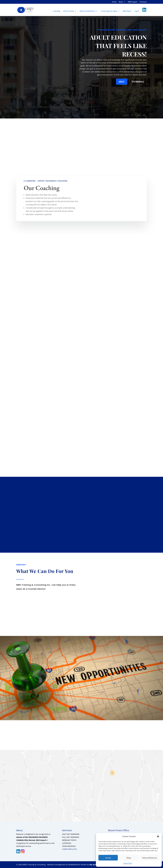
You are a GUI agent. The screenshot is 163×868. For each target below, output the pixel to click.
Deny (129, 858)
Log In (137, 11)
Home (114, 2)
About (121, 2)
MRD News (127, 11)
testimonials (138, 82)
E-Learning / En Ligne (109, 11)
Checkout (143, 2)
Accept (108, 858)
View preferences (149, 858)
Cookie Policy (128, 863)
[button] (158, 836)
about (122, 82)
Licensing (57, 11)
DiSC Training (69, 11)
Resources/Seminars (87, 11)
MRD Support (133, 2)
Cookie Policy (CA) (69, 849)
